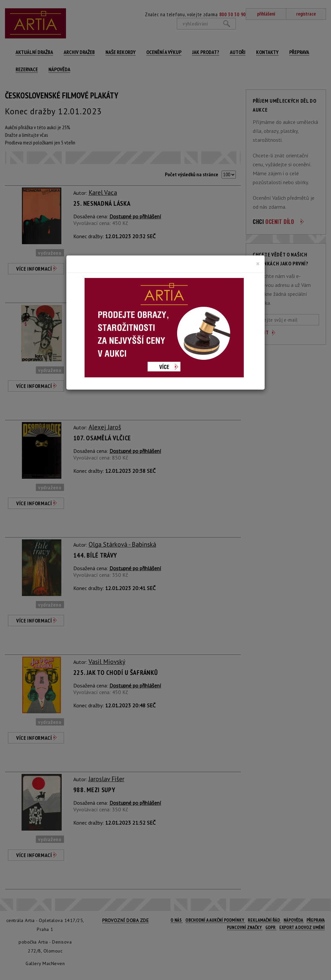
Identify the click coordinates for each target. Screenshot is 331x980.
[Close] (258, 264)
